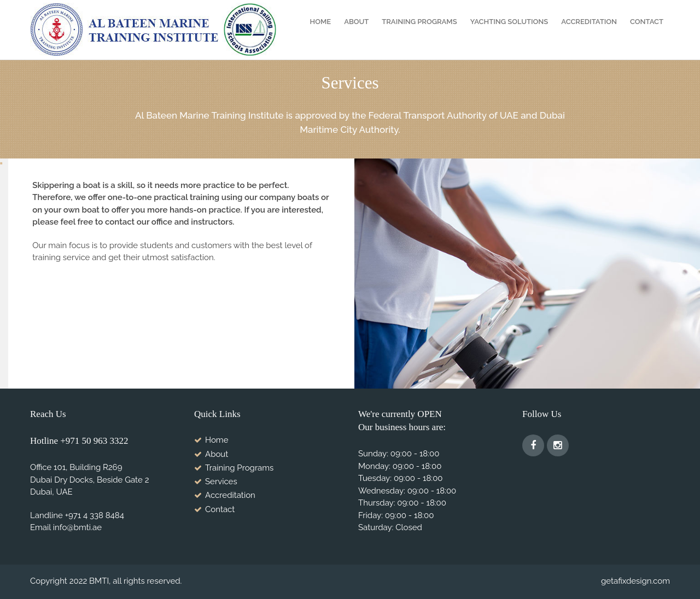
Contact (647, 22)
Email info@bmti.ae (66, 527)
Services (221, 481)
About (356, 22)
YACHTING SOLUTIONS (509, 22)
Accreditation (589, 22)
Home (321, 22)
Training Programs (419, 22)
